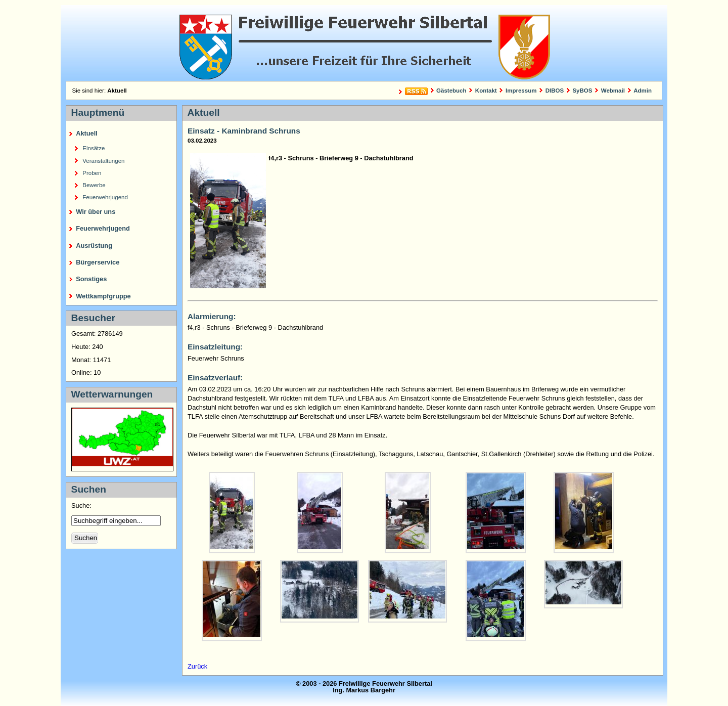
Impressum (521, 91)
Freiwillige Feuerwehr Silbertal (364, 43)
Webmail (613, 91)
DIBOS (555, 91)
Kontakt (486, 91)
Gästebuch (451, 91)
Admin (643, 91)
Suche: (82, 505)
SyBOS (582, 91)
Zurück (197, 666)
